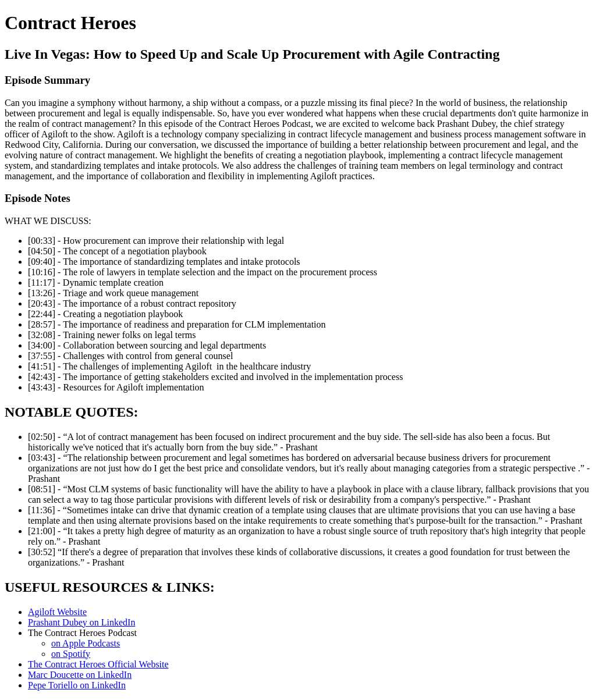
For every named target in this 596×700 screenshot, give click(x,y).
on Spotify (71, 654)
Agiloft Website (57, 612)
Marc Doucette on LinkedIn (80, 675)
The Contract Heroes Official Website (98, 664)
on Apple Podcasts (86, 643)
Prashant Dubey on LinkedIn (81, 622)
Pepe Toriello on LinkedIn (77, 685)
